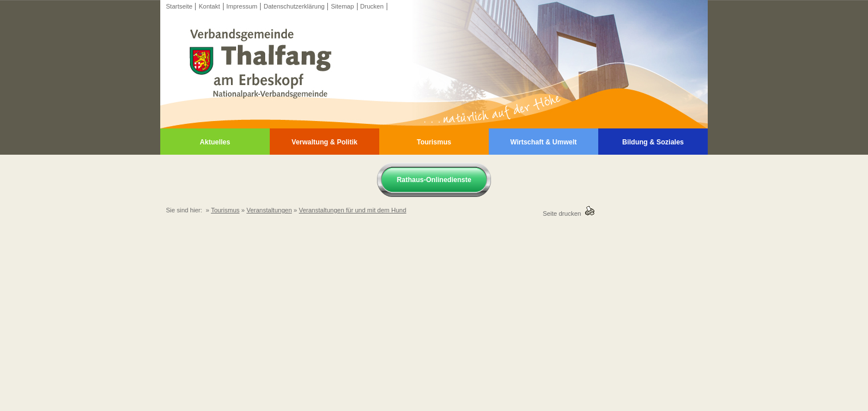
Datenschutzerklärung (294, 6)
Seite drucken (564, 213)
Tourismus (434, 142)
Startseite (179, 6)
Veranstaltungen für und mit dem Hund (352, 210)
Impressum (242, 6)
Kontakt (209, 6)
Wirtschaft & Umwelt (544, 142)
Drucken (372, 6)
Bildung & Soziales (653, 142)
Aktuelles (215, 142)
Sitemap (342, 6)
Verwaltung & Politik (324, 142)
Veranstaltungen (269, 210)
